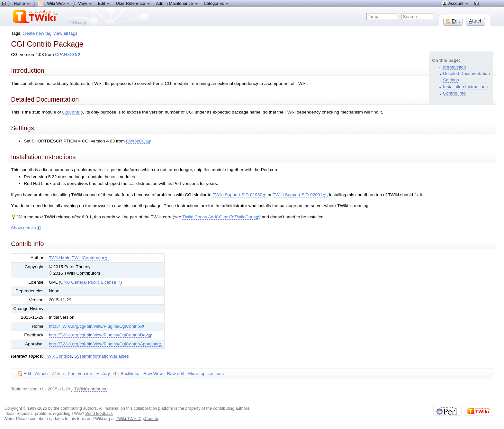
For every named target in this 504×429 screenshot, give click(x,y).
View (85, 3)
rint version (80, 373)
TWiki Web (54, 3)
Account (456, 3)
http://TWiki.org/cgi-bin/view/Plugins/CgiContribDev (100, 334)
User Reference (133, 3)
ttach (42, 373)
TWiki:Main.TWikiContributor (79, 257)
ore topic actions (206, 373)
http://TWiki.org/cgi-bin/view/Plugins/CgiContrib (97, 325)
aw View (153, 373)
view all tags (66, 33)
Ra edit (175, 373)
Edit (104, 3)
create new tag (37, 33)
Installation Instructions (465, 87)
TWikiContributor (90, 388)
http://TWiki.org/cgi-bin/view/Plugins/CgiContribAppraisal (106, 343)
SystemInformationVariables (102, 355)
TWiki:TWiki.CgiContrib (137, 418)
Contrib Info (454, 93)
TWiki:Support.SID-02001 (300, 194)
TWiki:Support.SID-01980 (239, 194)
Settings (451, 80)
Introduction (454, 67)
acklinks (130, 373)
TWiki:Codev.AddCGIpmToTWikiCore (221, 216)
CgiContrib (72, 112)
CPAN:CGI (67, 55)
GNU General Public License (90, 281)
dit (24, 373)
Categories (217, 3)
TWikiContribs (58, 355)
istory (103, 373)
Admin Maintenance (177, 3)
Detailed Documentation (466, 73)
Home (22, 3)
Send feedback (99, 412)
